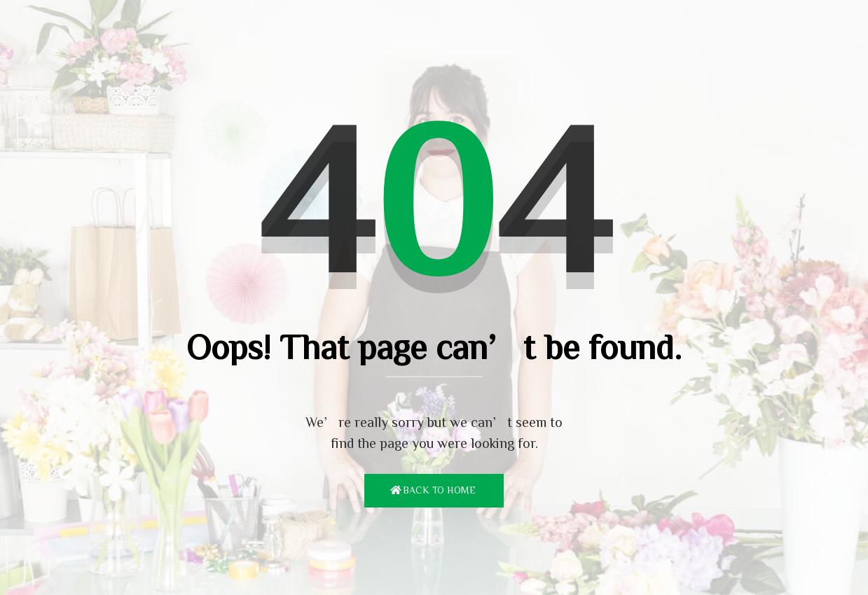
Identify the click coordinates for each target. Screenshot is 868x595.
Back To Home (439, 490)
